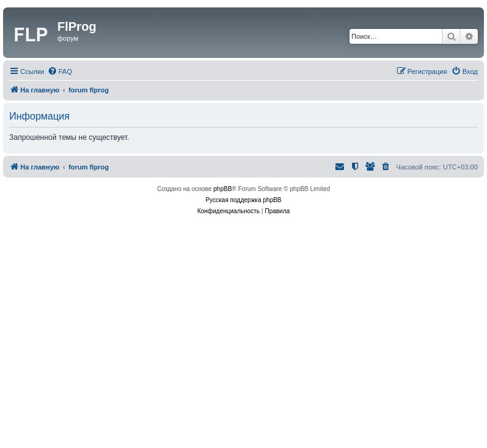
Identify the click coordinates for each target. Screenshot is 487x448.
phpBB (223, 189)
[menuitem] (60, 71)
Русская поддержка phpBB (243, 200)
